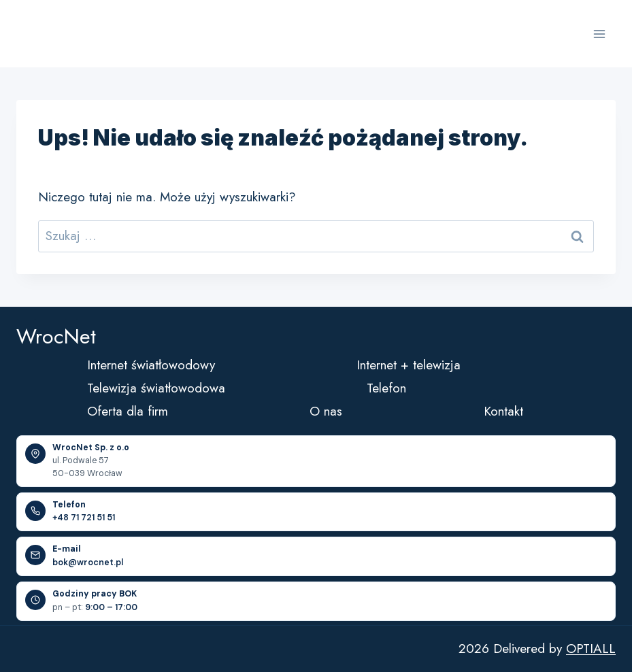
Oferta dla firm (128, 411)
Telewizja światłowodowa (156, 388)
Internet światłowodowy (151, 365)
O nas (326, 411)
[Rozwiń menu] (599, 34)
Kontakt (503, 411)
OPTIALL (591, 649)
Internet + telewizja (409, 365)
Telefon (386, 388)
